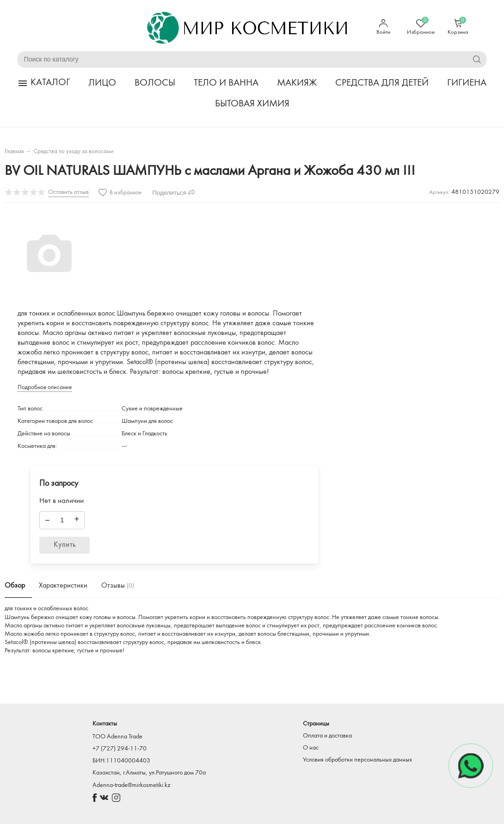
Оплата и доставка (327, 736)
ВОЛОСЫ (155, 83)
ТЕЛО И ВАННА (226, 83)
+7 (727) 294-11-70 (120, 749)
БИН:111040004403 (121, 761)
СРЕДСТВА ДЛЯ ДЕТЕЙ (382, 83)
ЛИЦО (102, 83)
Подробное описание (45, 387)
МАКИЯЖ (297, 83)
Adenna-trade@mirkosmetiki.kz (131, 785)
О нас (311, 748)
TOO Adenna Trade (117, 737)
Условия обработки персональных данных (357, 760)
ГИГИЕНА (467, 83)
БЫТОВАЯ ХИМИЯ (252, 104)
